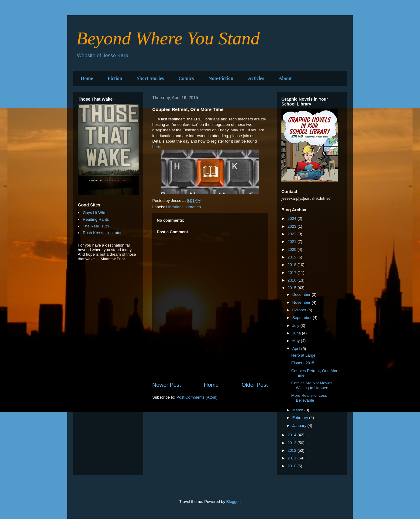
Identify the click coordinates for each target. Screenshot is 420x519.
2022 (293, 234)
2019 (293, 257)
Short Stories (150, 78)
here (156, 147)
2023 (293, 226)
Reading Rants (96, 219)
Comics (186, 78)
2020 (293, 249)
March (298, 410)
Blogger (233, 502)
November (302, 302)
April (297, 349)
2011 (293, 458)
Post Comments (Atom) (197, 397)
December (302, 294)
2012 (293, 450)
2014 (293, 435)
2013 (293, 443)
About (285, 78)
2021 (293, 242)
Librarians (175, 207)
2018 (293, 265)
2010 (293, 466)
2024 (293, 218)
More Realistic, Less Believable (309, 398)
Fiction (115, 78)
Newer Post (167, 385)
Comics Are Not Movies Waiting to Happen (312, 385)
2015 (293, 288)
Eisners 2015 (303, 363)
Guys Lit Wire (95, 213)
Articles (256, 78)
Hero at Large (303, 355)
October (300, 310)
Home (87, 78)
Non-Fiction (221, 78)
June (297, 333)
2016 (293, 280)
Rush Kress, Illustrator (102, 233)
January (300, 426)
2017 (293, 273)
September (303, 318)
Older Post (255, 385)
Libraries (193, 207)
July (296, 325)
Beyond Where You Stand (168, 38)
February (301, 418)
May (297, 341)
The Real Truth (96, 226)
